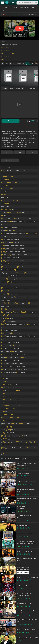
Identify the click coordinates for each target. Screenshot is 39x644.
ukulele (18, 89)
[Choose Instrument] (22, 89)
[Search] (36, 3)
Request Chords (23, 572)
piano (11, 89)
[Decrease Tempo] (3, 63)
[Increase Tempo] (10, 63)
